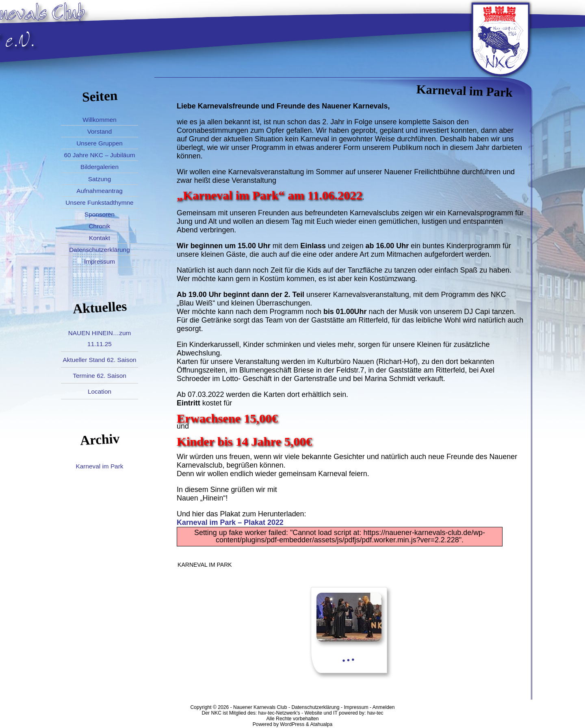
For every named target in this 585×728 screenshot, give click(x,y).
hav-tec (375, 713)
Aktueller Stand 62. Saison (99, 360)
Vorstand (100, 131)
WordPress (292, 724)
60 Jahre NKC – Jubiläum (99, 155)
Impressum (100, 261)
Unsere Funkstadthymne (99, 203)
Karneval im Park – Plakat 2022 (230, 522)
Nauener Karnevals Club (260, 707)
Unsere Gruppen (100, 143)
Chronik (100, 226)
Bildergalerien (100, 167)
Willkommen (100, 120)
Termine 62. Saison (99, 376)
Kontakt (100, 238)
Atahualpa (321, 724)
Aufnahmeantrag (100, 191)
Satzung (100, 179)
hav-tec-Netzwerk (278, 713)
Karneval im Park (100, 466)
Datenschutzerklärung (99, 250)
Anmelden (384, 707)
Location (100, 391)
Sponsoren (100, 214)
